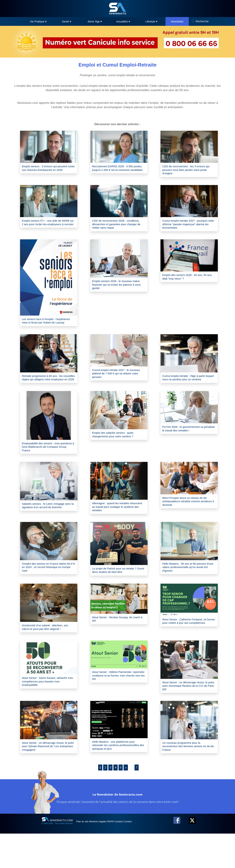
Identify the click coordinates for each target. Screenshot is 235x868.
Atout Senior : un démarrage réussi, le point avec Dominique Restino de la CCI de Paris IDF (188, 714)
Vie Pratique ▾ (38, 21)
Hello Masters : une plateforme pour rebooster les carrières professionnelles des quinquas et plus (118, 777)
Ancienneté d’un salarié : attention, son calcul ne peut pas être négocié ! (47, 651)
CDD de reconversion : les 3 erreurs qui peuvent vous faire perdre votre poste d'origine (188, 171)
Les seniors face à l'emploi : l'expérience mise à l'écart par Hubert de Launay (48, 328)
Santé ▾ (67, 21)
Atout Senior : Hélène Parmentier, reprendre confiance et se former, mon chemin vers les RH (116, 703)
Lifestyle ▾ (151, 21)
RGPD (123, 856)
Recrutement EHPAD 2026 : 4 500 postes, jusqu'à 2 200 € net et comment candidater (117, 171)
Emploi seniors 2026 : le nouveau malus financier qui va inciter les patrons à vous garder (116, 290)
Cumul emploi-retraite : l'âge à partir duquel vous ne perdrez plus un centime (188, 390)
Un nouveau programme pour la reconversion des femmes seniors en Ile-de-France (189, 776)
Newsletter (177, 21)
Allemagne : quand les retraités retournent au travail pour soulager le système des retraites (118, 525)
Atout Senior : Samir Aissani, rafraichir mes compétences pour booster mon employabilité (45, 709)
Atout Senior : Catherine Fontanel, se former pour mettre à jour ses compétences (189, 645)
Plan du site (85, 856)
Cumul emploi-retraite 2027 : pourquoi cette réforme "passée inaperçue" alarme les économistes (187, 227)
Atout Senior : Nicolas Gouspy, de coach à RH (116, 641)
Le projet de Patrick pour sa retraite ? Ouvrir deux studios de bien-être (119, 591)
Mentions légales (105, 856)
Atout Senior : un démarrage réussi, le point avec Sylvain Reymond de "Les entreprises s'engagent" (47, 776)
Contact (148, 856)
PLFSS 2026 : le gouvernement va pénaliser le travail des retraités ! (187, 445)
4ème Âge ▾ (95, 21)
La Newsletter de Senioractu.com (117, 828)
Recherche (202, 21)
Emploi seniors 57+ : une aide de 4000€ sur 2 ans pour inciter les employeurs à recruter (45, 227)
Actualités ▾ (123, 21)
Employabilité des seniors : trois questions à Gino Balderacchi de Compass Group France (45, 463)
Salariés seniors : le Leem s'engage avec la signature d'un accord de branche (47, 526)
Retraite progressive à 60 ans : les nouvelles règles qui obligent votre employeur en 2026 (46, 390)
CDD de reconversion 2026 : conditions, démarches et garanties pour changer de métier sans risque (117, 227)
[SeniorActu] (117, 9)
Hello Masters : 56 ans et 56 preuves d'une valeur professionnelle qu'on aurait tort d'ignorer (189, 588)
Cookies (135, 856)
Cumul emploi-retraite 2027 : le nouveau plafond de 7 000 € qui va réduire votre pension (117, 384)
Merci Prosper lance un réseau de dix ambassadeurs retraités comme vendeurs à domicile (189, 520)
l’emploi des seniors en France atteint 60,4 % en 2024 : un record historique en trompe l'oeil (49, 588)
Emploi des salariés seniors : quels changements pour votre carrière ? (117, 450)
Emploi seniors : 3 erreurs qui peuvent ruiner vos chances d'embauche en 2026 (43, 171)
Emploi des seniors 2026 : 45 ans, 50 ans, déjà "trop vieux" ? (189, 282)
